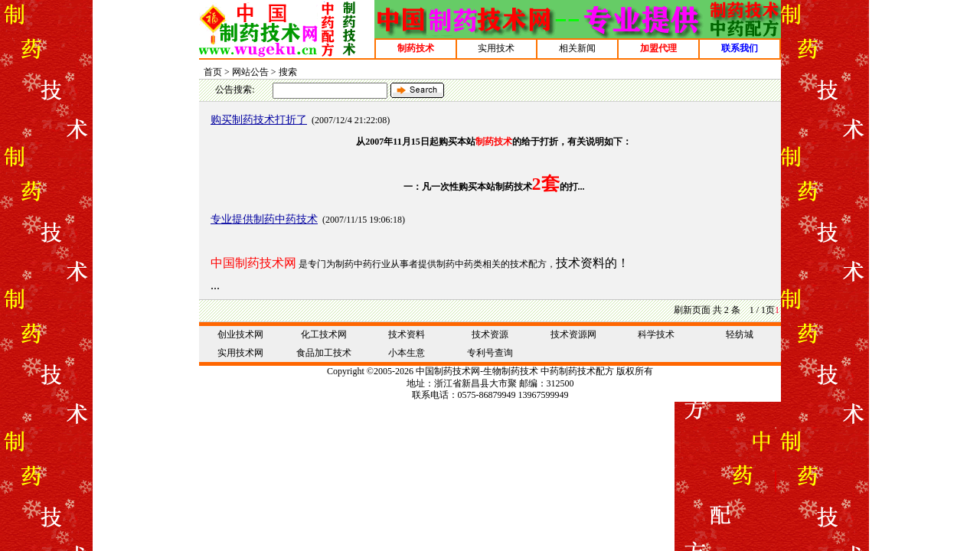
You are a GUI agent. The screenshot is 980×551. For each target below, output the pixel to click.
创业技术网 (240, 334)
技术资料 (407, 334)
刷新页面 (692, 310)
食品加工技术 (324, 353)
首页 (213, 72)
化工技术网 (324, 334)
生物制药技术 (511, 371)
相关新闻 (577, 48)
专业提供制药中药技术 (264, 219)
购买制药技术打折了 (259, 120)
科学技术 (656, 334)
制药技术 (452, 371)
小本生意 (407, 353)
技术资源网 (573, 334)
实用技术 (496, 48)
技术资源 (490, 334)
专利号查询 (490, 353)
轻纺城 (740, 334)
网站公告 (250, 72)
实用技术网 (240, 353)
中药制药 (559, 371)
